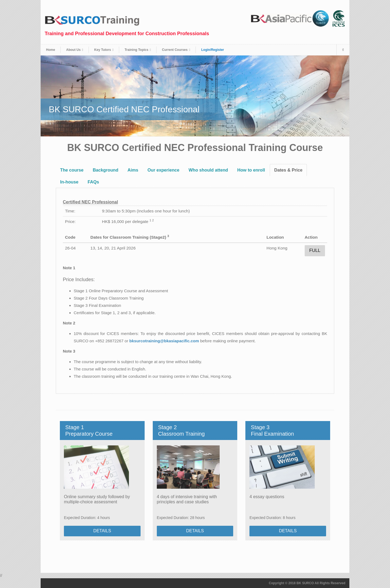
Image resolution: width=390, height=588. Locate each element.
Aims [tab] (133, 170)
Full (315, 250)
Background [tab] (105, 170)
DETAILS (102, 531)
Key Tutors (103, 50)
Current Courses (175, 50)
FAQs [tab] (93, 182)
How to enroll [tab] (251, 170)
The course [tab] (72, 170)
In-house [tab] (69, 182)
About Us (73, 50)
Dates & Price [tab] (288, 170)
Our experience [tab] (163, 170)
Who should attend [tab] (208, 170)
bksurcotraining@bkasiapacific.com (164, 341)
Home (51, 50)
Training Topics (136, 50)
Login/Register (213, 50)
